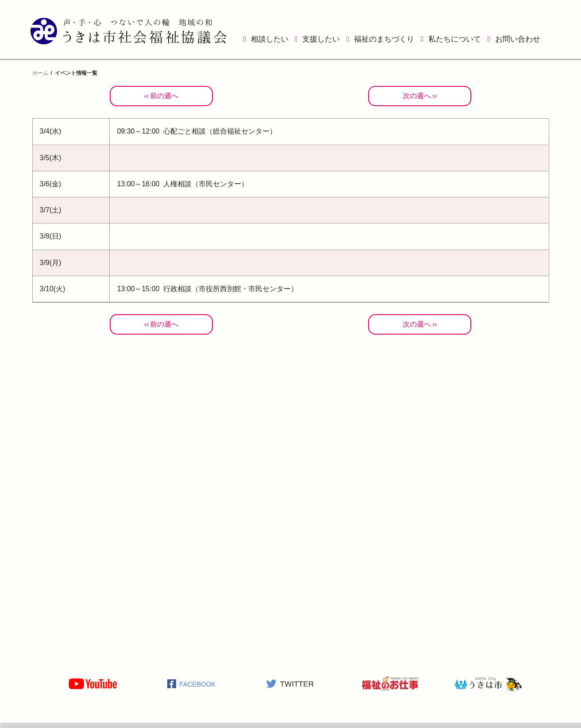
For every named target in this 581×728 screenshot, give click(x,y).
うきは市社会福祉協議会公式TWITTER (290, 684)
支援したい (321, 39)
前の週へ (164, 96)
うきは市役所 (489, 684)
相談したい (270, 39)
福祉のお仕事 (389, 684)
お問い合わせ (518, 39)
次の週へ (417, 96)
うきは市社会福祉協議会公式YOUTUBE (92, 684)
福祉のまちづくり (384, 39)
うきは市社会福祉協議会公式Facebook (192, 684)
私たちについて (455, 39)
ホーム (40, 73)
